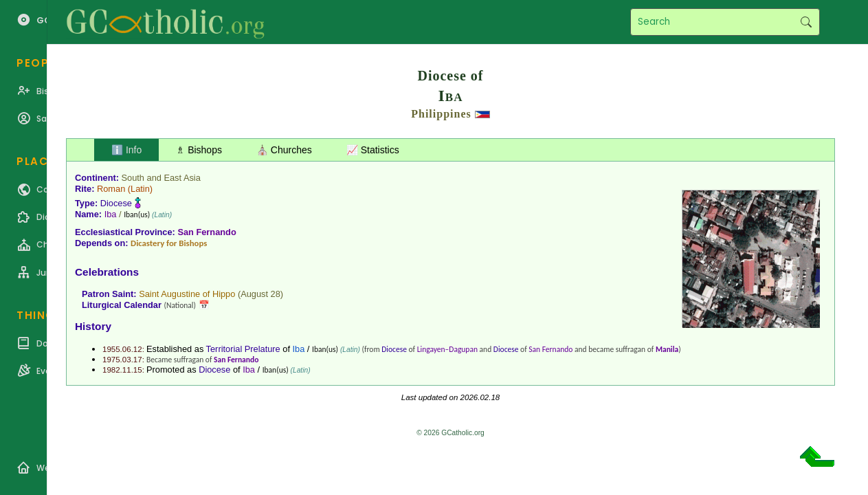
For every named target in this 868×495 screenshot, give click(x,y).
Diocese (116, 203)
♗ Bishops (199, 150)
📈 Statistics (373, 150)
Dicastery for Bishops (169, 243)
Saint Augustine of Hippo (187, 294)
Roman (111, 189)
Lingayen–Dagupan (447, 349)
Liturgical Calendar (122, 305)
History (93, 326)
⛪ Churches (284, 150)
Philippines (441, 114)
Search (806, 22)
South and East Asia (161, 178)
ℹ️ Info (126, 150)
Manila (667, 349)
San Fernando (207, 232)
